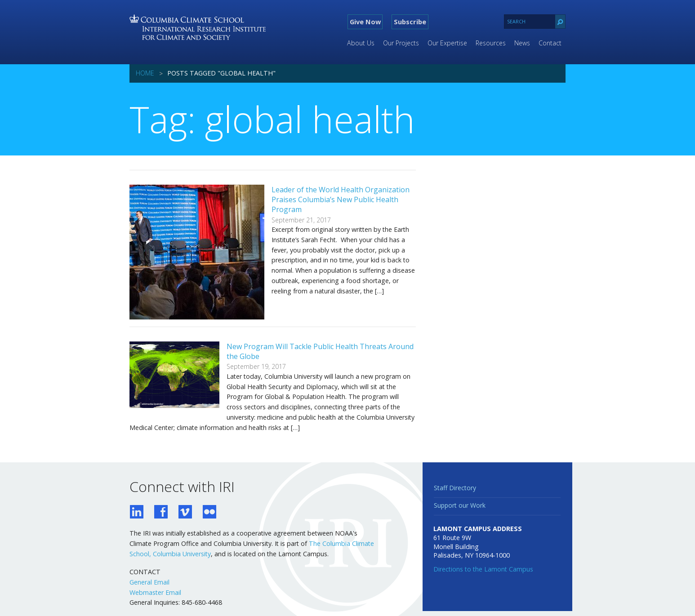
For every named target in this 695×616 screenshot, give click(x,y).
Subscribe (410, 22)
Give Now (365, 22)
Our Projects (401, 43)
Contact (550, 43)
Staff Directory (455, 488)
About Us (361, 43)
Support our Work (460, 505)
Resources (491, 43)
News (522, 43)
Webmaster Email (155, 592)
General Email (149, 582)
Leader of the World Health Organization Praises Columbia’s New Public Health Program (341, 200)
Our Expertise (447, 43)
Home (145, 73)
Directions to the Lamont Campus (483, 569)
